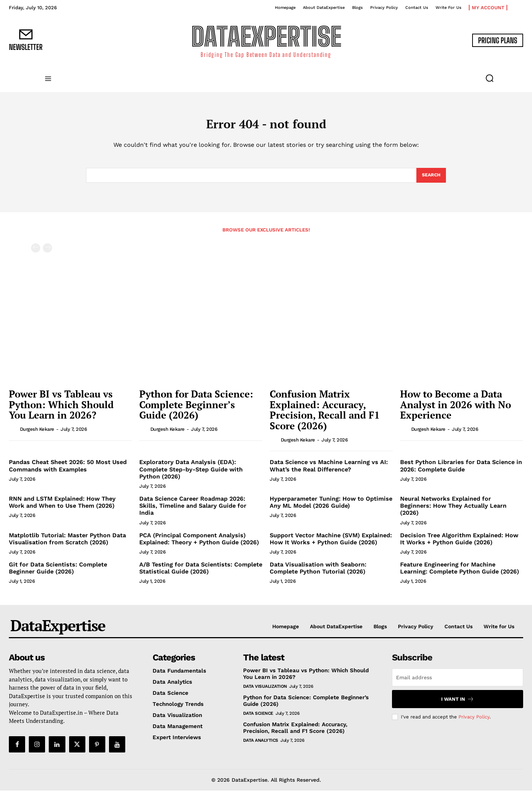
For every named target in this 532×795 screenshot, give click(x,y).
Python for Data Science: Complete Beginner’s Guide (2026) (196, 409)
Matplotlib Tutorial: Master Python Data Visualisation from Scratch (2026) (67, 543)
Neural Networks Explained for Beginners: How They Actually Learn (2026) (453, 510)
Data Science (258, 718)
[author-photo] (14, 433)
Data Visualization (265, 691)
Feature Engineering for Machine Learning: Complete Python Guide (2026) (460, 572)
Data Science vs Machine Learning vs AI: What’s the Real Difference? (329, 470)
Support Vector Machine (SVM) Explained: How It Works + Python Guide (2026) (331, 543)
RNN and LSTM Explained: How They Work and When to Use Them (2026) (62, 507)
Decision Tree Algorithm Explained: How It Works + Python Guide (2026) (459, 543)
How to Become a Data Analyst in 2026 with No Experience (456, 409)
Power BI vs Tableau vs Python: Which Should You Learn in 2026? (61, 409)
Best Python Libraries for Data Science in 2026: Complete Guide (461, 470)
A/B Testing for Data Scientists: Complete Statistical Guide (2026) (201, 572)
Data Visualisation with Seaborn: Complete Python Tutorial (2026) (318, 572)
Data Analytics (261, 745)
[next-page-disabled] (47, 252)
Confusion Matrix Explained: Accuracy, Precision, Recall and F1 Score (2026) (325, 414)
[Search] (431, 179)
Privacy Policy (474, 721)
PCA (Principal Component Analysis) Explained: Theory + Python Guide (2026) (199, 543)
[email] (458, 682)
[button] (490, 78)
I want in (458, 703)
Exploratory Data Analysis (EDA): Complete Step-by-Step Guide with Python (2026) (191, 473)
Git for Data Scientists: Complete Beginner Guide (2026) (58, 572)
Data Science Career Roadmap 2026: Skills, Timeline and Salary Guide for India (193, 510)
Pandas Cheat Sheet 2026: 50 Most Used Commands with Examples (68, 470)
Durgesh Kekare (37, 434)
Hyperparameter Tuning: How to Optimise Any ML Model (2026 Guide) (331, 507)
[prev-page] (36, 252)
